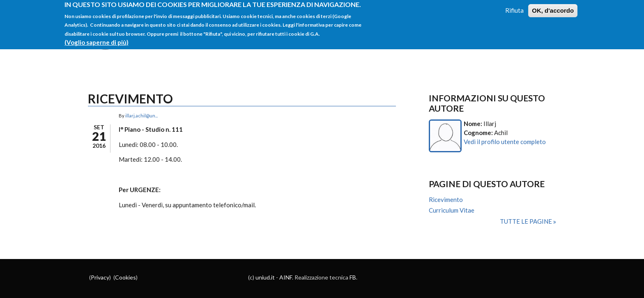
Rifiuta (514, 7)
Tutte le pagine (527, 221)
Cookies (125, 277)
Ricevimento (446, 199)
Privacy (100, 277)
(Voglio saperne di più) (97, 39)
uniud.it (265, 277)
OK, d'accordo (553, 7)
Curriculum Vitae (452, 210)
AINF (286, 277)
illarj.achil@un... (141, 116)
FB (353, 277)
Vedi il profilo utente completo (505, 142)
